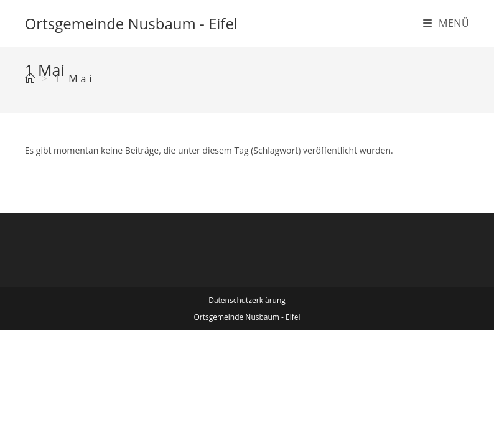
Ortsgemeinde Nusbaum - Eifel (131, 23)
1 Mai (75, 78)
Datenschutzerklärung (247, 300)
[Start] (31, 78)
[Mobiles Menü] (446, 23)
